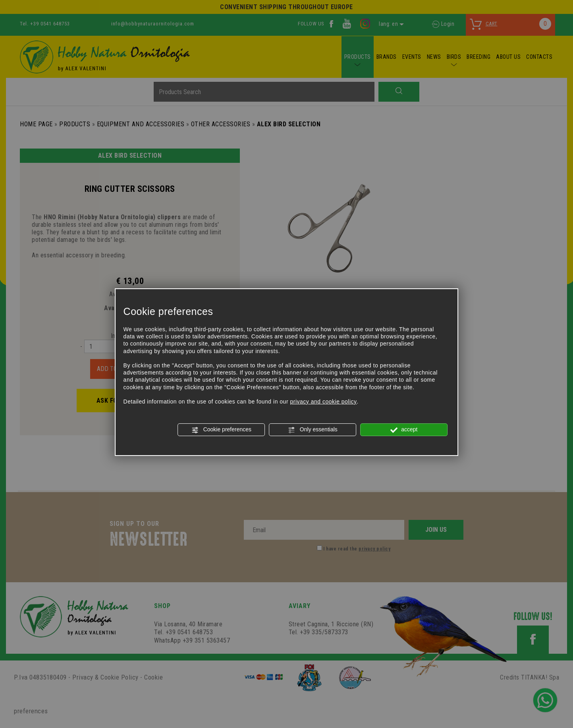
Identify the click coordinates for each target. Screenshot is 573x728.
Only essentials (313, 430)
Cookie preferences (221, 430)
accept (404, 430)
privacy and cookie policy (323, 402)
